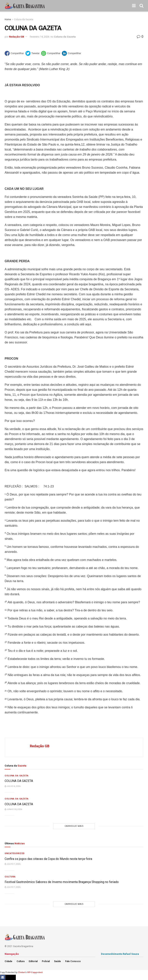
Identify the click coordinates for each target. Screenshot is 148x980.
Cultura (10, 877)
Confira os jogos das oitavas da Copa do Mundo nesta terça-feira (48, 859)
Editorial (33, 961)
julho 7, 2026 (13, 864)
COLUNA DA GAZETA (19, 781)
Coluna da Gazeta (24, 19)
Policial (46, 961)
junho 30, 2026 (13, 809)
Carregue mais (74, 826)
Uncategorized (15, 853)
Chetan (21, 972)
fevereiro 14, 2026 (40, 37)
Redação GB (17, 37)
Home (8, 19)
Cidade (8, 961)
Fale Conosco (73, 961)
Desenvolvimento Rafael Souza (120, 954)
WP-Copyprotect (35, 972)
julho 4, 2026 (13, 786)
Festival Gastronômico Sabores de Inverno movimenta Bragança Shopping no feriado (62, 882)
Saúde (57, 961)
